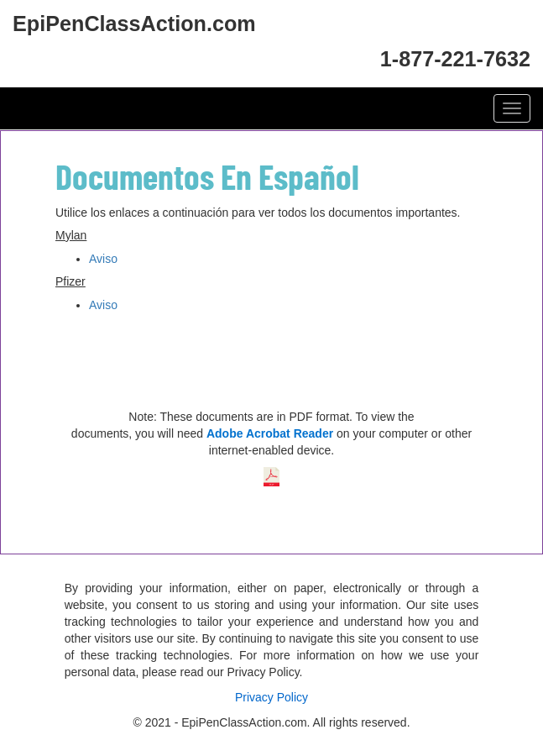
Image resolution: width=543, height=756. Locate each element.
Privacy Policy (271, 697)
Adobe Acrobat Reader (270, 433)
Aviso (103, 259)
